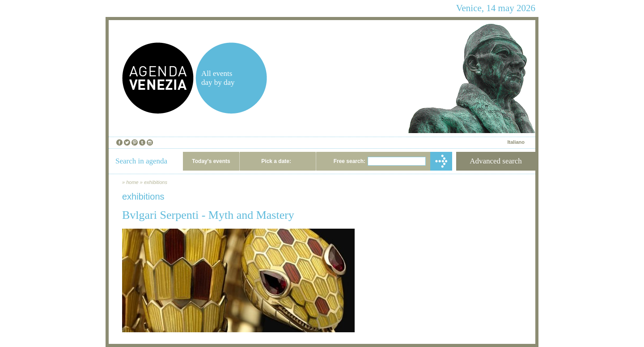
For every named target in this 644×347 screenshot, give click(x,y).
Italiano (516, 142)
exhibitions (156, 182)
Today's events (211, 161)
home (132, 182)
